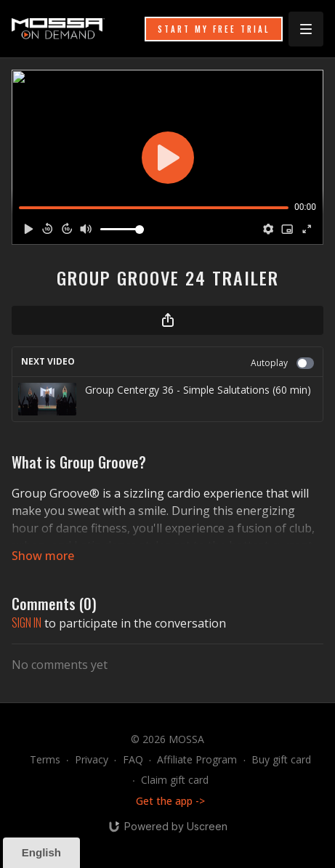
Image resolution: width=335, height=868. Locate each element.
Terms (45, 759)
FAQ (133, 759)
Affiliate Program (197, 759)
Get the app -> (170, 801)
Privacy (92, 759)
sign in (27, 622)
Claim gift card (175, 780)
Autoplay (282, 363)
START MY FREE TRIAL (214, 29)
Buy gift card (281, 759)
